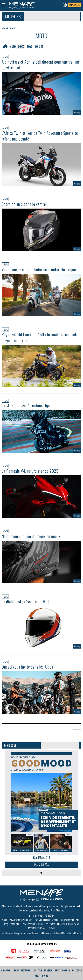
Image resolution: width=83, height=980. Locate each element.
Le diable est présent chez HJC (25, 601)
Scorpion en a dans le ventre (24, 204)
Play (37, 975)
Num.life (67, 924)
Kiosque (74, 5)
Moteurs (14, 28)
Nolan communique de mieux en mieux (31, 536)
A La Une (6, 970)
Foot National (53, 920)
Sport (16, 970)
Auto (13, 46)
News (5, 57)
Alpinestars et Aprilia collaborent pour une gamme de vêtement (41, 65)
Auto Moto (17, 920)
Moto (21, 46)
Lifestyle (37, 970)
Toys (30, 46)
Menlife (5, 28)
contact (69, 933)
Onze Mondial (40, 920)
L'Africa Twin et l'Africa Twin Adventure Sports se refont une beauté (40, 136)
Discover (77, 970)
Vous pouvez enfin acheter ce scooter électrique (39, 269)
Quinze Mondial (67, 920)
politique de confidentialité (52, 933)
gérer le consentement (28, 933)
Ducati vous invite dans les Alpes (27, 667)
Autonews (28, 920)
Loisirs (39, 46)
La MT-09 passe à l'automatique (27, 405)
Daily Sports (27, 924)
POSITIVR (39, 924)
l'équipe (78, 933)
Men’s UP (6, 920)
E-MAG (45, 975)
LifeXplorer (41, 928)
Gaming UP (15, 924)
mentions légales (9, 933)
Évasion (48, 970)
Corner (66, 970)
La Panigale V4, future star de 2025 (30, 471)
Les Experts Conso (53, 924)
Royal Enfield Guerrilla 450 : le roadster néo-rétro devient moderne (41, 337)
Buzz (57, 970)
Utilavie (51, 928)
